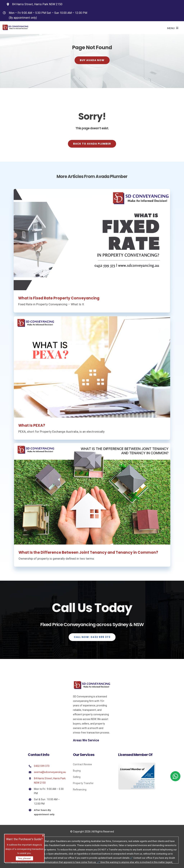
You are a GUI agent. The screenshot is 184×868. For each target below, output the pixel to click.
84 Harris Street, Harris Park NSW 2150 (37, 4)
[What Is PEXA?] (92, 369)
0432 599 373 (42, 766)
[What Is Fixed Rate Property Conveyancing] (90, 240)
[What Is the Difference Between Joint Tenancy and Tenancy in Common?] (94, 494)
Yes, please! (24, 858)
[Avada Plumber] (15, 26)
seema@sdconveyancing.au (50, 772)
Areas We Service (86, 740)
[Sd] (92, 682)
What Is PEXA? (32, 428)
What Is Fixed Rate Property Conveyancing (57, 298)
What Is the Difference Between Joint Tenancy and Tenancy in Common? (90, 552)
